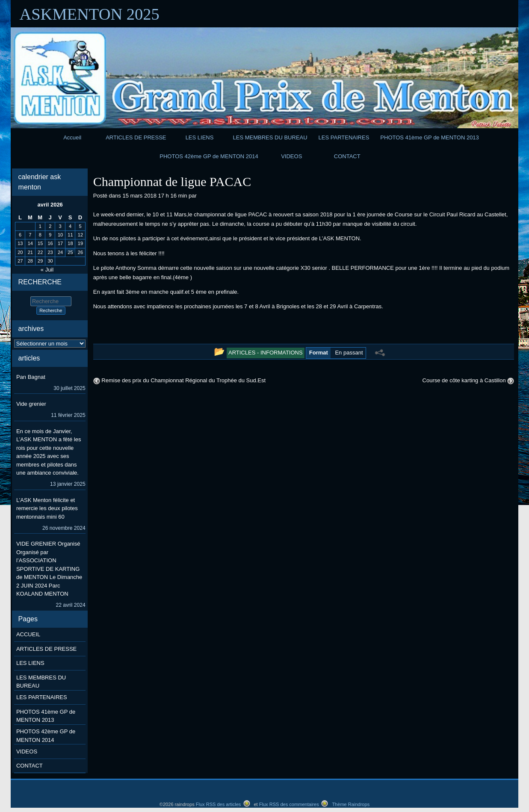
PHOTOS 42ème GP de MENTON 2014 (209, 156)
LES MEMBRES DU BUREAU (270, 137)
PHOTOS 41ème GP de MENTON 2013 (430, 137)
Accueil (72, 137)
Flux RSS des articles (219, 804)
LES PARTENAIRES (344, 137)
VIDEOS (291, 156)
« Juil (47, 270)
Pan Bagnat (31, 377)
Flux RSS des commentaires (289, 804)
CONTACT (347, 156)
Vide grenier (31, 404)
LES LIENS (200, 137)
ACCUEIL (28, 634)
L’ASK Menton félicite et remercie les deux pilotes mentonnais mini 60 (47, 508)
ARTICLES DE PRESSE (136, 137)
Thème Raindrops (351, 804)
